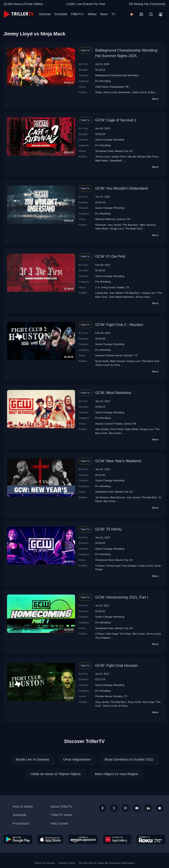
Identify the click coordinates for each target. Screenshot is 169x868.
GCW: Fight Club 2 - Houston (119, 325)
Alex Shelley (102, 429)
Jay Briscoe (102, 497)
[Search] (151, 14)
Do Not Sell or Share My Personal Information (107, 863)
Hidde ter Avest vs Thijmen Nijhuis (56, 774)
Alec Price (152, 156)
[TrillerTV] (19, 14)
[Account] (161, 14)
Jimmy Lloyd (110, 92)
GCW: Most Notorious (113, 393)
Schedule (61, 14)
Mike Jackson (148, 225)
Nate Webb (102, 228)
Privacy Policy (67, 863)
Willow (92, 14)
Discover (45, 14)
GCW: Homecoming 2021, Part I (122, 597)
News (104, 14)
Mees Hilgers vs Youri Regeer (117, 774)
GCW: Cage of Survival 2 (116, 120)
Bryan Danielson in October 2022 (129, 759)
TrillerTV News (61, 815)
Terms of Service (45, 863)
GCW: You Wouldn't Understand (122, 188)
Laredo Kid (102, 293)
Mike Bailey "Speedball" (109, 160)
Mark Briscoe (118, 497)
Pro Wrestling (103, 81)
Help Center (59, 823)
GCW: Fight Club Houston (117, 666)
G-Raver (100, 566)
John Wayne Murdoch (121, 297)
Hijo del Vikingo (136, 156)
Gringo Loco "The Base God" (126, 228)
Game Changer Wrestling (110, 139)
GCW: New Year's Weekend (118, 461)
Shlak (98, 92)
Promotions (21, 823)
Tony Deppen (130, 566)
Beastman (125, 92)
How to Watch (23, 806)
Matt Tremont (118, 361)
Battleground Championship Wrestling (117, 75)
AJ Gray (116, 365)
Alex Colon (115, 433)
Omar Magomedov (77, 759)
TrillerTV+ (78, 14)
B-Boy (152, 92)
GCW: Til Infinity (108, 529)
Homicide (101, 225)
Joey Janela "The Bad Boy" (123, 225)
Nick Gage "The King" (119, 634)
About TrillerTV (62, 806)
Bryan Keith (102, 361)
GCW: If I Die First (110, 256)
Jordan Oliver (118, 156)
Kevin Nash (117, 429)
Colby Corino (139, 92)
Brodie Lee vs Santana (33, 759)
